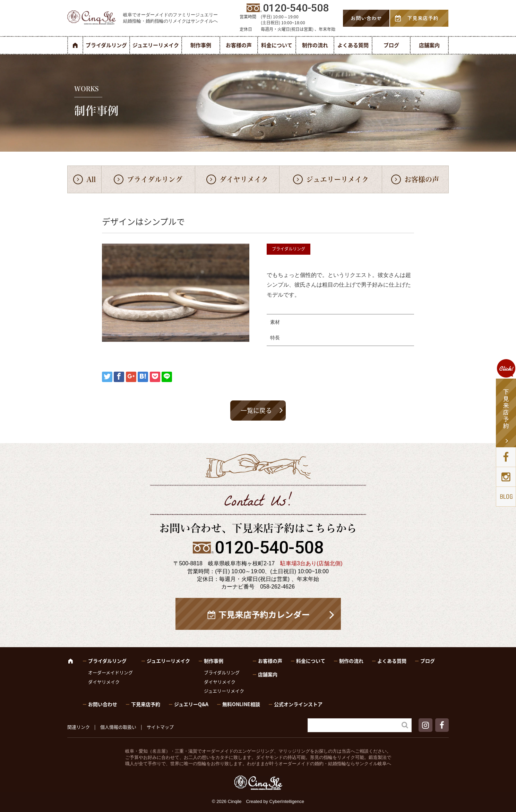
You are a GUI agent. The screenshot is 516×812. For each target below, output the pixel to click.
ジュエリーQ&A (191, 704)
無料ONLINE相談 (241, 704)
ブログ (391, 45)
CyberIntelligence (287, 801)
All (91, 179)
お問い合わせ (103, 704)
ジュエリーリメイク (156, 45)
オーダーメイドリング (110, 672)
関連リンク (79, 727)
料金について (277, 45)
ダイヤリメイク (244, 179)
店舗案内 (429, 45)
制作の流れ (315, 45)
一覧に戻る (256, 410)
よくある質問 (353, 45)
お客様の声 (239, 45)
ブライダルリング (106, 45)
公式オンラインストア (298, 704)
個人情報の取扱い (118, 727)
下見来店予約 (146, 704)
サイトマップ (160, 727)
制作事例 (201, 45)
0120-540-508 (269, 548)
